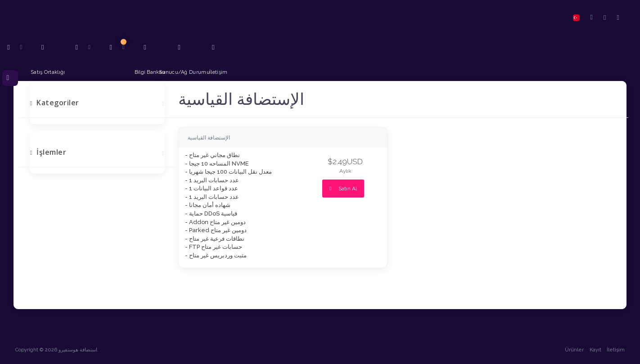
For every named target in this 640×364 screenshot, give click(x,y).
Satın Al (343, 189)
